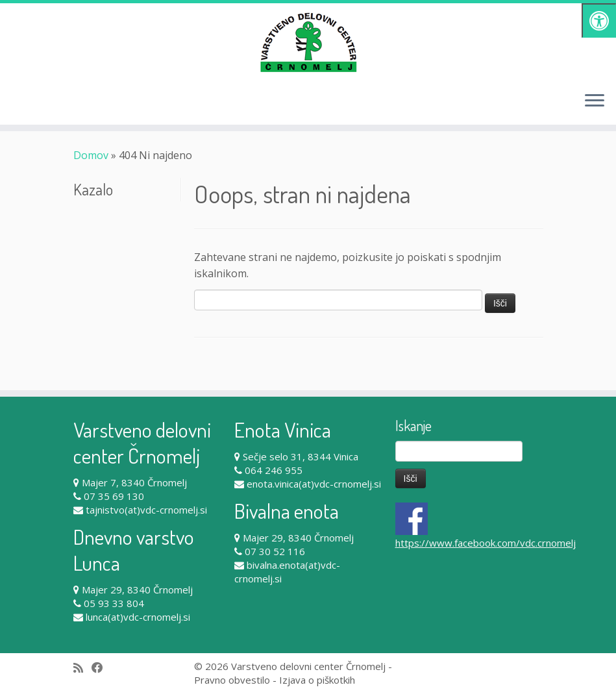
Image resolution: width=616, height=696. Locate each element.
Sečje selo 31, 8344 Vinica (301, 456)
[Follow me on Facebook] (102, 668)
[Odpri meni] (595, 101)
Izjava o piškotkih (317, 680)
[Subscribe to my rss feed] (82, 668)
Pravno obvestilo (232, 680)
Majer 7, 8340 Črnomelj (134, 482)
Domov (91, 155)
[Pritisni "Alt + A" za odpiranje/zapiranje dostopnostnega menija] (599, 20)
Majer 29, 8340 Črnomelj (137, 590)
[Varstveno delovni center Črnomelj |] (308, 42)
